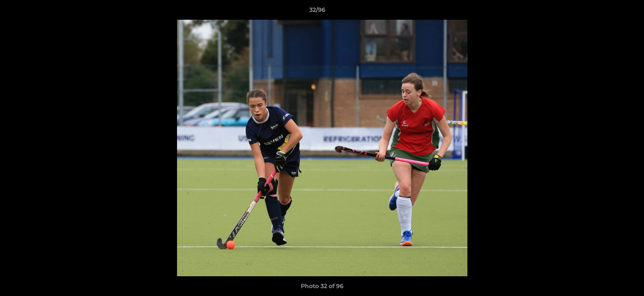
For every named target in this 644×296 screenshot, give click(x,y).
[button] (609, 12)
